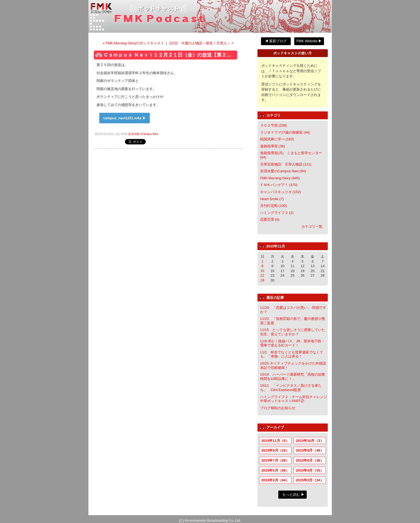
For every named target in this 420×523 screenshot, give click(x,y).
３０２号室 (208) (274, 125)
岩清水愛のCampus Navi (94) (283, 171)
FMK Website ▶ (309, 41)
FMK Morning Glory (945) (280, 178)
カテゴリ (273, 115)
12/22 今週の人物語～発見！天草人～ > (201, 43)
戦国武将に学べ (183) (277, 139)
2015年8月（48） (310, 450)
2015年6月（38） (310, 460)
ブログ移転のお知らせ (278, 408)
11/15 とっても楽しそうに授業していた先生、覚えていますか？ (293, 332)
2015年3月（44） (275, 480)
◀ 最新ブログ (276, 41)
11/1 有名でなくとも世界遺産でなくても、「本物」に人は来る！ (292, 354)
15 (262, 271)
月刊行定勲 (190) (274, 206)
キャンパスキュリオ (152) (281, 192)
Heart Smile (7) (272, 199)
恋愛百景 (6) (270, 219)
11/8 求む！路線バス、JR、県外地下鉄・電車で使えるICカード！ (293, 343)
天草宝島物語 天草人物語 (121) (286, 164)
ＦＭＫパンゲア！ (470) (279, 185)
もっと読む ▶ (293, 494)
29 (262, 280)
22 (262, 275)
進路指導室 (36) (273, 146)
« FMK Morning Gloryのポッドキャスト (134, 43)
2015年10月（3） (310, 441)
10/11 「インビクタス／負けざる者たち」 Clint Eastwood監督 (291, 388)
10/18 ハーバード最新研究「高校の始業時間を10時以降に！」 (293, 377)
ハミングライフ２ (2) (277, 213)
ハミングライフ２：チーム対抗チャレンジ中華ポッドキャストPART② (294, 399)
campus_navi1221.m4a (122, 118)
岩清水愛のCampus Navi (143, 134)
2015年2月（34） (310, 480)
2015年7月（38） (275, 460)
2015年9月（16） (275, 450)
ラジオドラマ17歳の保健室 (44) (285, 132)
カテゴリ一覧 (312, 226)
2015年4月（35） (310, 470)
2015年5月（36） (275, 470)
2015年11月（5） (275, 441)
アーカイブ (275, 427)
